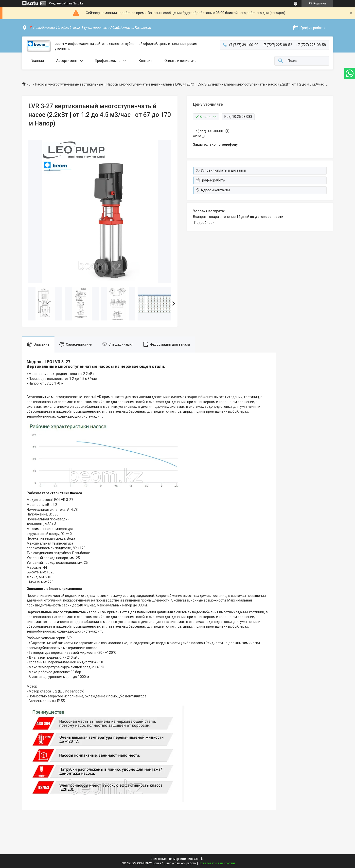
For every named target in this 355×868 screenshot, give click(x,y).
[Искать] (281, 61)
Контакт (145, 61)
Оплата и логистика (180, 61)
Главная (37, 61)
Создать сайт (58, 3)
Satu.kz (199, 859)
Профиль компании (111, 61)
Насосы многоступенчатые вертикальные (69, 84)
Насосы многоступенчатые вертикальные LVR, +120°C (150, 84)
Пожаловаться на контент (217, 863)
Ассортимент (67, 61)
